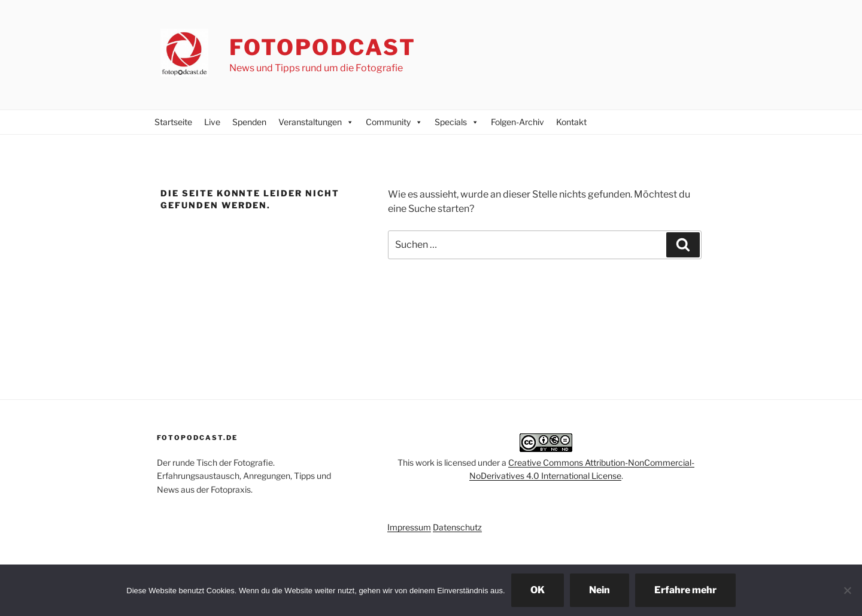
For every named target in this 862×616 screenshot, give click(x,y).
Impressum (409, 527)
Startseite (173, 122)
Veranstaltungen (316, 122)
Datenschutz (457, 527)
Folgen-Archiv (517, 122)
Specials (457, 122)
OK (538, 590)
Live (212, 122)
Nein (600, 590)
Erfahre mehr (685, 590)
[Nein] (847, 590)
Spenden (249, 122)
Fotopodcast (323, 47)
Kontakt (571, 122)
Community (394, 122)
